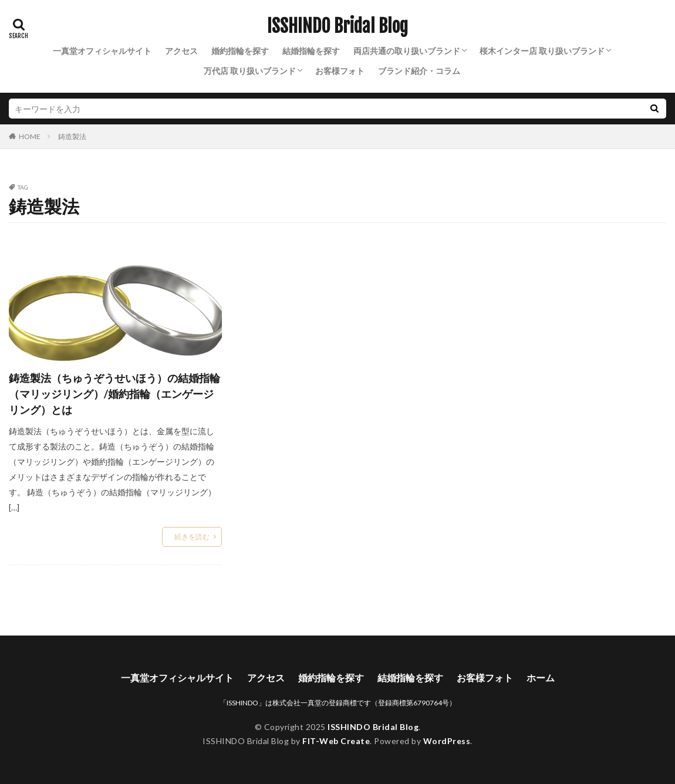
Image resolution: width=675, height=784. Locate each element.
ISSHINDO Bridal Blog (338, 26)
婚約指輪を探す (240, 51)
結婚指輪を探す (311, 51)
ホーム (541, 677)
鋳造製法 (72, 136)
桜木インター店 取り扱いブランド (542, 51)
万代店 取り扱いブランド (250, 71)
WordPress (447, 741)
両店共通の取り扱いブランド (407, 51)
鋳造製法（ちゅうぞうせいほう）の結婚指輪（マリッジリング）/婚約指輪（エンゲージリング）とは (114, 394)
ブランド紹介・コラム (419, 71)
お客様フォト (340, 71)
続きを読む (192, 537)
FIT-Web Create (336, 741)
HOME (30, 136)
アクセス (181, 51)
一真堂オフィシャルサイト (102, 51)
